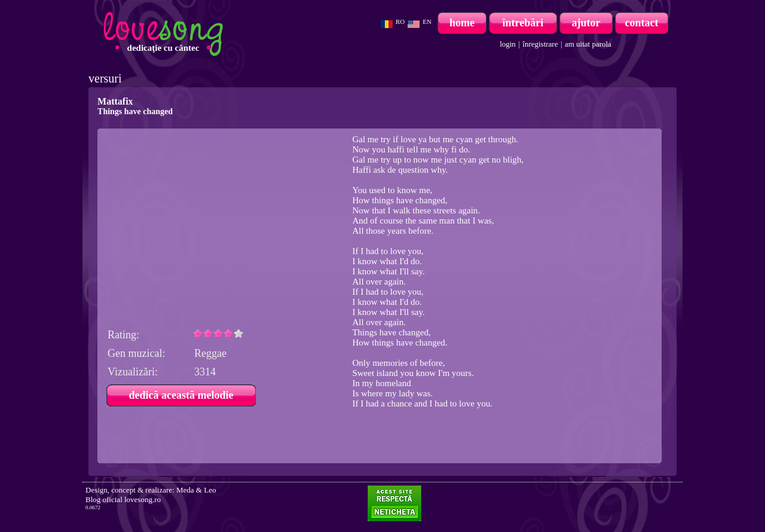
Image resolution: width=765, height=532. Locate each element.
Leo (210, 490)
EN (427, 22)
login (508, 44)
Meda (185, 490)
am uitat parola (588, 44)
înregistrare (540, 44)
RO (400, 22)
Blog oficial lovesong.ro (123, 499)
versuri (105, 78)
